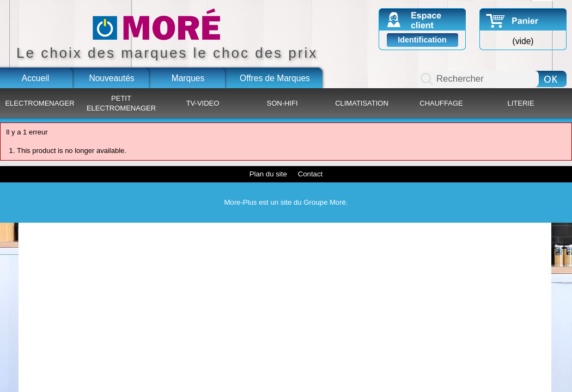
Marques (188, 78)
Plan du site (268, 174)
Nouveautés (111, 78)
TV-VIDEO (203, 103)
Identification (422, 40)
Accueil (35, 78)
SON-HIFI (282, 103)
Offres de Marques (275, 78)
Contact (310, 174)
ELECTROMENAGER (39, 103)
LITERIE (521, 103)
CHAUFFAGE (441, 103)
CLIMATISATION (362, 103)
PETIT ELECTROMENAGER (121, 103)
